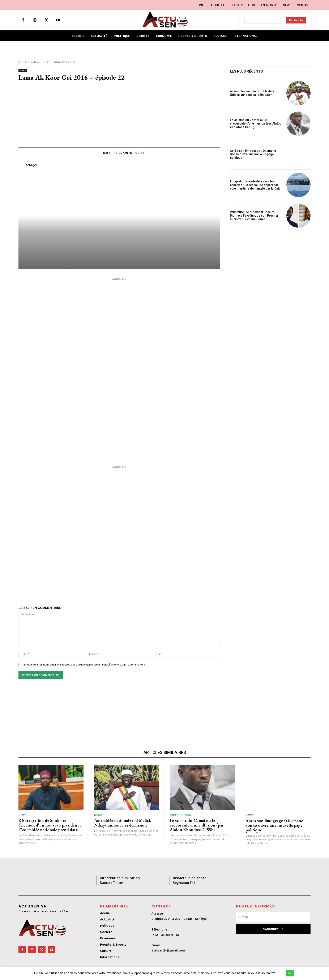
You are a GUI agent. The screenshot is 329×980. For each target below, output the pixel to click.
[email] (273, 917)
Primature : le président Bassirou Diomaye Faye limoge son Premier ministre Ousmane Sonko (254, 216)
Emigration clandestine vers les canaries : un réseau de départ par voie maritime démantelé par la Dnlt (254, 185)
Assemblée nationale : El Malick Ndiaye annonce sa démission (252, 93)
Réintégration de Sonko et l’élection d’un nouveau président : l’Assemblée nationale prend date (50, 825)
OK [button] (290, 973)
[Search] (296, 20)
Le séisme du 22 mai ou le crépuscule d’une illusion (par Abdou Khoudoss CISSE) (256, 124)
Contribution (181, 815)
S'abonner (273, 929)
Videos (23, 62)
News (22, 815)
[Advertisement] (119, 116)
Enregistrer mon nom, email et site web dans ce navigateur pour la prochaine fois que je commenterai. (85, 665)
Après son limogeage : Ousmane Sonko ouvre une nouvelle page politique (253, 154)
